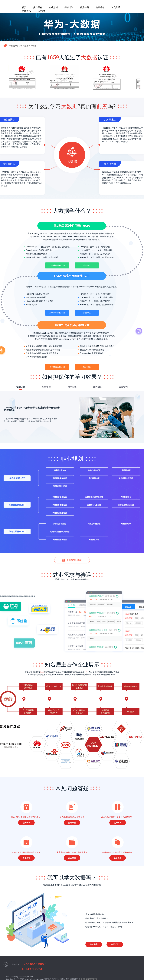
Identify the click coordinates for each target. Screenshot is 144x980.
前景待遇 (84, 7)
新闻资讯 (26, 11)
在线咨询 (94, 944)
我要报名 (87, 265)
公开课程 (100, 7)
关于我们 (42, 11)
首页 (24, 7)
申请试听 (115, 944)
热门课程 (38, 7)
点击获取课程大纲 (57, 265)
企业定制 (53, 7)
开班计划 (69, 7)
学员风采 (116, 7)
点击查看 (26, 823)
